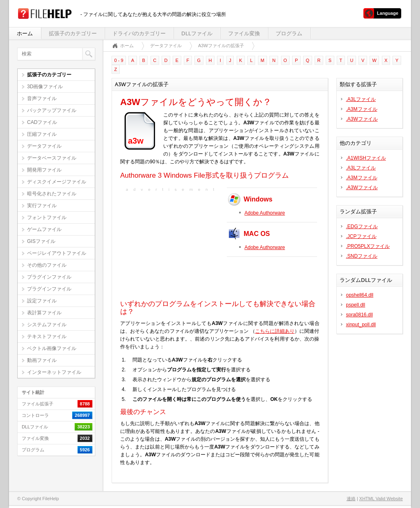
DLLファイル (197, 33)
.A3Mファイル (362, 109)
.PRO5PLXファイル (368, 246)
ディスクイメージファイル (57, 182)
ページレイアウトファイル (57, 253)
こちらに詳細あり (275, 331)
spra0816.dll (360, 315)
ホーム (25, 33)
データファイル (44, 146)
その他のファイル (47, 265)
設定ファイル (42, 301)
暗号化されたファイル (52, 194)
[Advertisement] (171, 245)
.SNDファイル (362, 256)
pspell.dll (356, 305)
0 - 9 (119, 60)
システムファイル (47, 325)
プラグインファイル (49, 277)
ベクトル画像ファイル (52, 348)
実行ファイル (42, 206)
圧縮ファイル (42, 134)
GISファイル (41, 241)
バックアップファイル (52, 110)
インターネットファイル (54, 372)
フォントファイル (47, 217)
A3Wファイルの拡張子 (221, 46)
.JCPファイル (361, 236)
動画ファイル (42, 360)
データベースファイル (52, 158)
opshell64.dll (360, 295)
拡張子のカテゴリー (73, 33)
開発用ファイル (44, 170)
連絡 (351, 499)
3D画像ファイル (45, 87)
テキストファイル (47, 336)
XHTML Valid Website (381, 499)
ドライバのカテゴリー (139, 33)
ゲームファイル (44, 229)
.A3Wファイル (362, 119)
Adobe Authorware (265, 213)
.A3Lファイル (361, 99)
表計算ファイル (44, 313)
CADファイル (42, 122)
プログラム (289, 33)
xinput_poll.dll (361, 325)
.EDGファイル (362, 227)
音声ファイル (42, 98)
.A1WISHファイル (366, 158)
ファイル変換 (244, 33)
